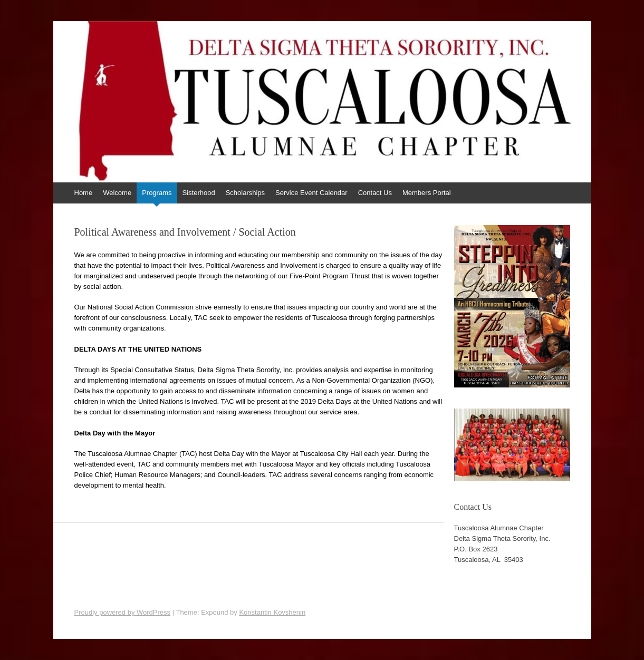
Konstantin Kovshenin (272, 612)
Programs (157, 193)
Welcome (117, 193)
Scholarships (245, 193)
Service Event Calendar (311, 193)
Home (84, 193)
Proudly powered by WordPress (123, 612)
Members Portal (427, 193)
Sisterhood (199, 193)
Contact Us (375, 193)
